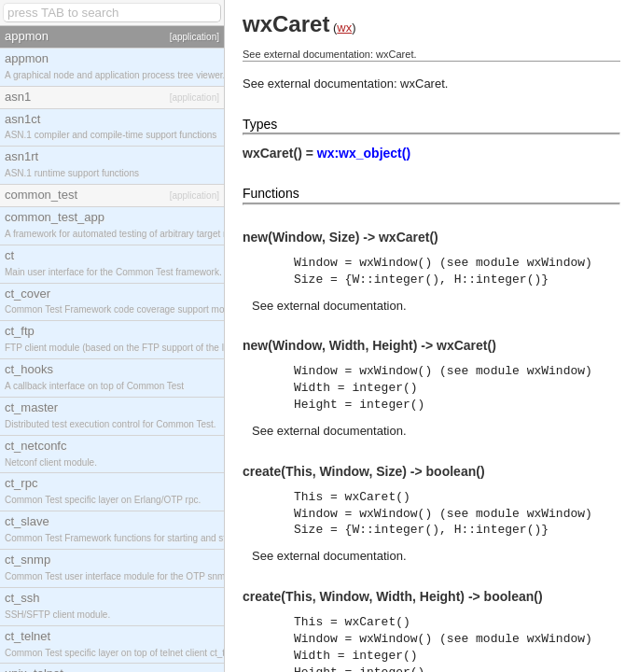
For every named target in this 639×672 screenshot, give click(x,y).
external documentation (340, 306)
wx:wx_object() (364, 153)
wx (344, 28)
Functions (271, 193)
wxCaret (423, 84)
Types (260, 124)
